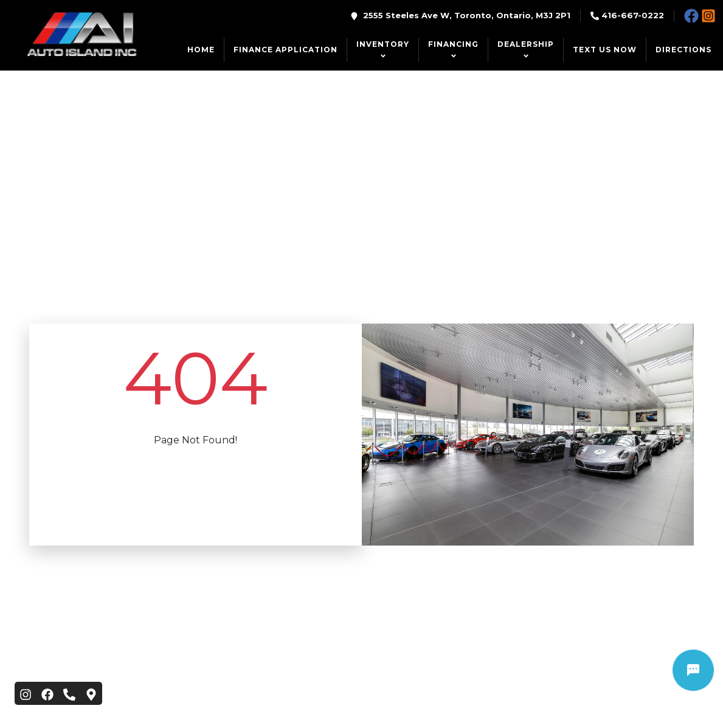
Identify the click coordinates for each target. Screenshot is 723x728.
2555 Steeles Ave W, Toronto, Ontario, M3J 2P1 (467, 15)
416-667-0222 (633, 15)
